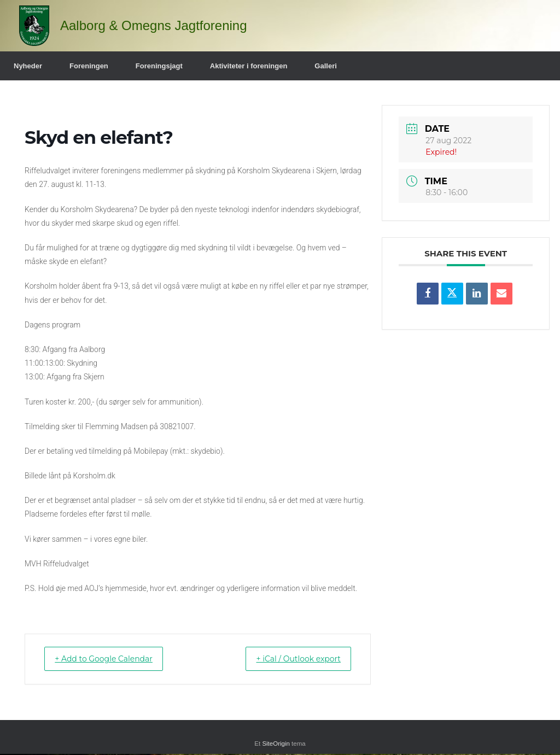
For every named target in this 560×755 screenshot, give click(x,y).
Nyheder (28, 66)
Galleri (325, 66)
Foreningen (89, 66)
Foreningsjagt (159, 66)
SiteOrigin (276, 745)
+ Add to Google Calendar (113, 659)
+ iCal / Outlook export (290, 659)
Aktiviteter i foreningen (249, 66)
